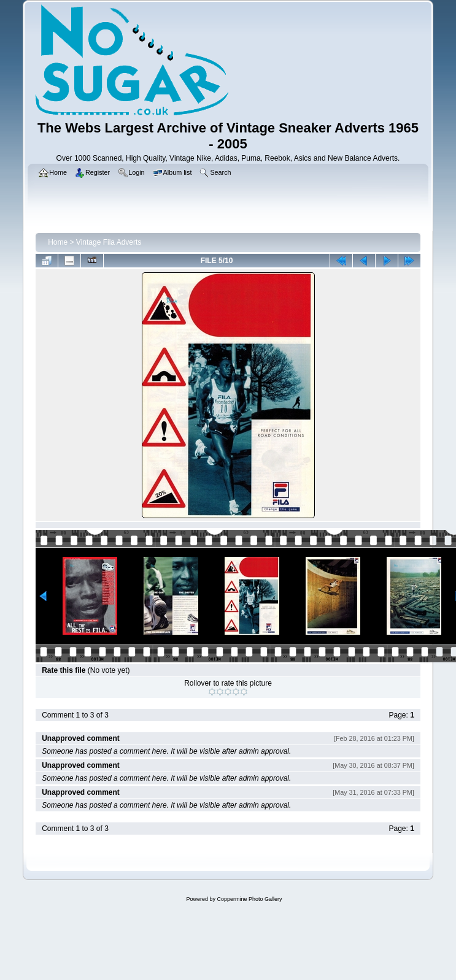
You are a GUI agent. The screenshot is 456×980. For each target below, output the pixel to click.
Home (58, 242)
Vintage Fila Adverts (109, 242)
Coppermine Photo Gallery (249, 899)
